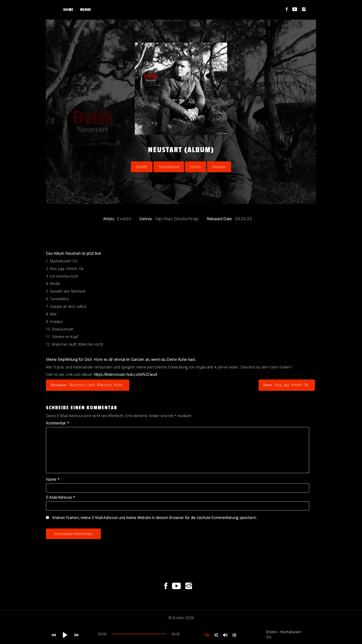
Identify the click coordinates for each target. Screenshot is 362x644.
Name (53, 479)
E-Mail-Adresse (60, 497)
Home (68, 10)
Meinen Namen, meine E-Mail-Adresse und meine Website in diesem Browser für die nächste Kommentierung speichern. (154, 518)
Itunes (195, 167)
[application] (139, 635)
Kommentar (57, 423)
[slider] (139, 634)
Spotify (142, 167)
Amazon (219, 167)
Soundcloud (169, 167)
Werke (86, 10)
